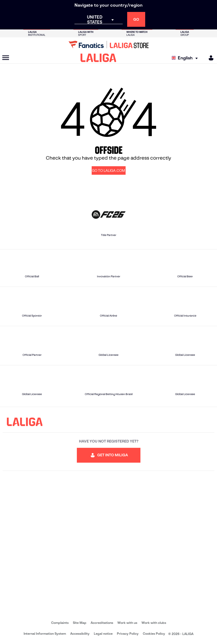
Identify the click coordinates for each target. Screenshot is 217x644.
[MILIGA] (209, 58)
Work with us (127, 623)
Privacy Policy (128, 634)
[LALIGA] (98, 58)
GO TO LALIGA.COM (108, 171)
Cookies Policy (154, 634)
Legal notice (103, 634)
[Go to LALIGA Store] (108, 45)
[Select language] (186, 58)
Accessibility (80, 634)
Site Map (80, 623)
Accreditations (102, 623)
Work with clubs (154, 623)
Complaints (60, 623)
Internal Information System (45, 634)
